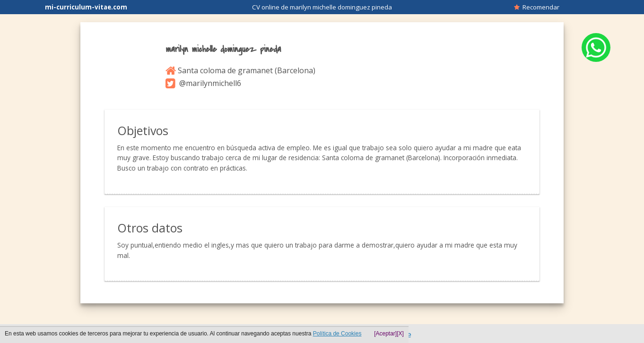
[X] (400, 334)
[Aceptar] (385, 334)
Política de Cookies (337, 334)
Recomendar (537, 7)
